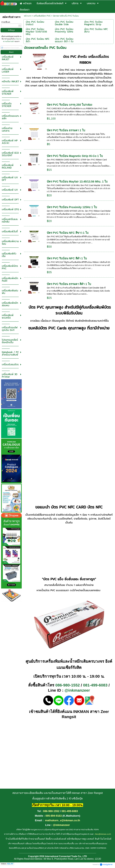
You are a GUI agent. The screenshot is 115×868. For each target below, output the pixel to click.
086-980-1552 (68, 685)
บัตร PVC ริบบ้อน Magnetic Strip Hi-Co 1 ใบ (75, 156)
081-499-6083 (95, 685)
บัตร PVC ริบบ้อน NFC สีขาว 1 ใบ (68, 233)
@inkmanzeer (77, 690)
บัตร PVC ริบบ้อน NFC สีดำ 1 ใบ (67, 258)
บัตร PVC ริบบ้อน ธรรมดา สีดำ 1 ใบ (69, 284)
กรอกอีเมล (6, 22)
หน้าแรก (28, 16)
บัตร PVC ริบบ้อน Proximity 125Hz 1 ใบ (72, 207)
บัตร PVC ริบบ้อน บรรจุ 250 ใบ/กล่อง (69, 105)
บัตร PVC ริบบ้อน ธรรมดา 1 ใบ (66, 130)
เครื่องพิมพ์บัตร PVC (42, 16)
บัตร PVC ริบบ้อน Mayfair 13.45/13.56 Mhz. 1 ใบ (77, 182)
